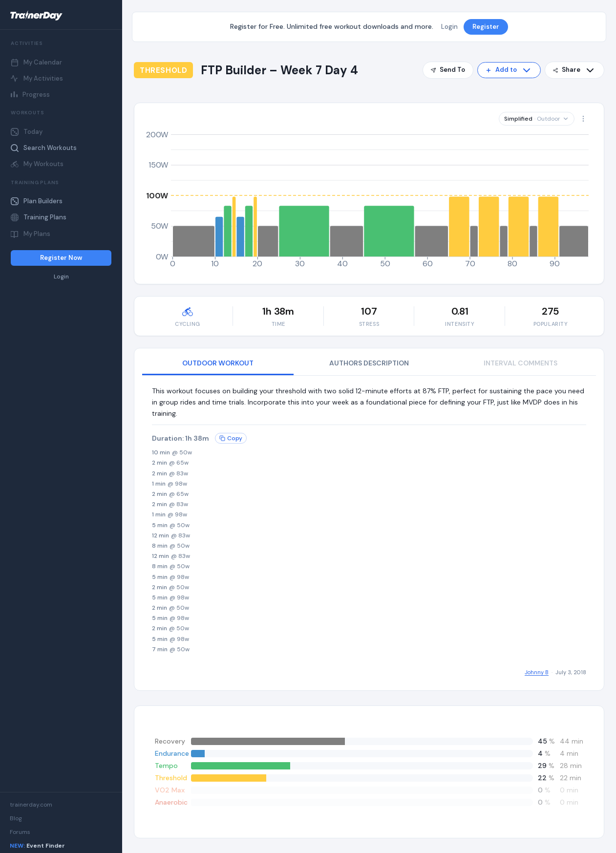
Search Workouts (44, 148)
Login (61, 277)
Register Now (61, 258)
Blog (16, 818)
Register (486, 27)
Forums (20, 832)
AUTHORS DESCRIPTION (369, 363)
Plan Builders (37, 201)
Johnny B (537, 672)
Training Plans (39, 217)
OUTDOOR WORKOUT (218, 363)
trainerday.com (31, 805)
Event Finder (37, 846)
